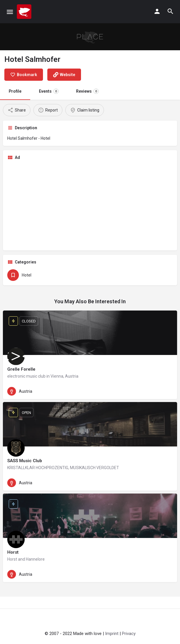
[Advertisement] (90, 205)
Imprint (112, 634)
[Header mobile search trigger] (170, 11)
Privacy (129, 634)
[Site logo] (25, 12)
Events (49, 91)
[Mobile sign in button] (157, 11)
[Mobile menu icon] (10, 12)
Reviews (87, 91)
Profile (15, 91)
